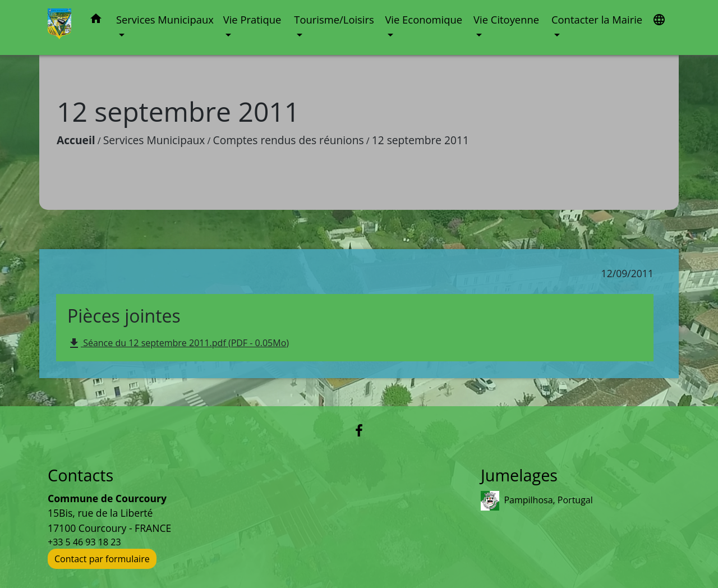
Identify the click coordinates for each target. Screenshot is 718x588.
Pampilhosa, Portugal (537, 501)
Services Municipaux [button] (165, 19)
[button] (96, 20)
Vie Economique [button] (424, 19)
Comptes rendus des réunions (289, 140)
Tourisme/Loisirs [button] (334, 19)
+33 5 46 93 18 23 (84, 542)
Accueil (76, 140)
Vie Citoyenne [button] (506, 19)
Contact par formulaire (102, 559)
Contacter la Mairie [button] (597, 19)
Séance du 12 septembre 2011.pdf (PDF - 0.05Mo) (178, 344)
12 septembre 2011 (420, 140)
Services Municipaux (154, 140)
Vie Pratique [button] (252, 19)
